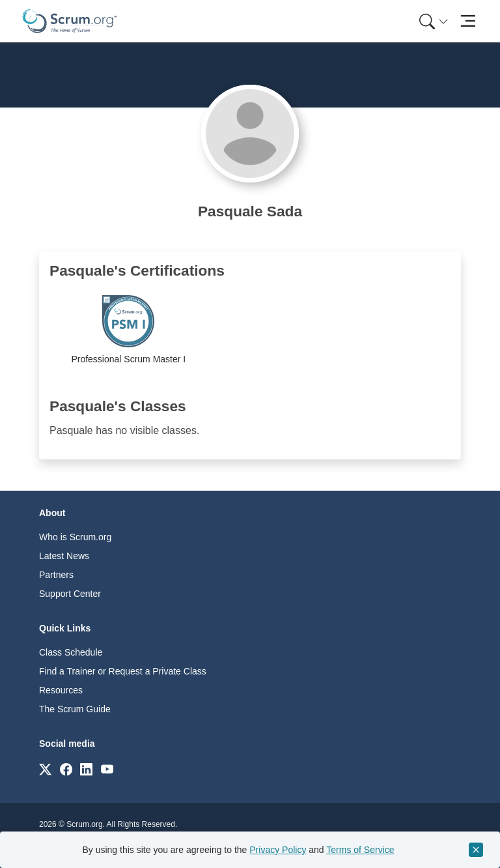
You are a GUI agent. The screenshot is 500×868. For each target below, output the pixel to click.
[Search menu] (434, 21)
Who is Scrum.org (75, 537)
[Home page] (70, 21)
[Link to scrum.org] (45, 769)
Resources (61, 690)
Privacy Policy (278, 850)
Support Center (70, 594)
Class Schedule (71, 652)
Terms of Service (360, 850)
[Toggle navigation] (468, 21)
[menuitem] (432, 21)
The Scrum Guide (75, 709)
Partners (56, 575)
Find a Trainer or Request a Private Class (123, 671)
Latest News (64, 556)
